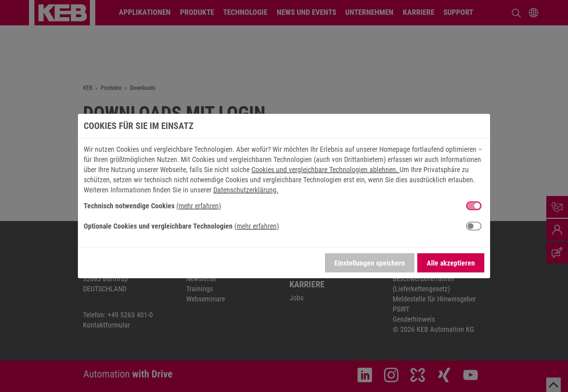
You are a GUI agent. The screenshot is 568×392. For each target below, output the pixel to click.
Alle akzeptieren (451, 263)
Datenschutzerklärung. (246, 190)
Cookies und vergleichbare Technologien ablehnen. (325, 170)
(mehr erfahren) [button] (199, 206)
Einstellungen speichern (370, 263)
